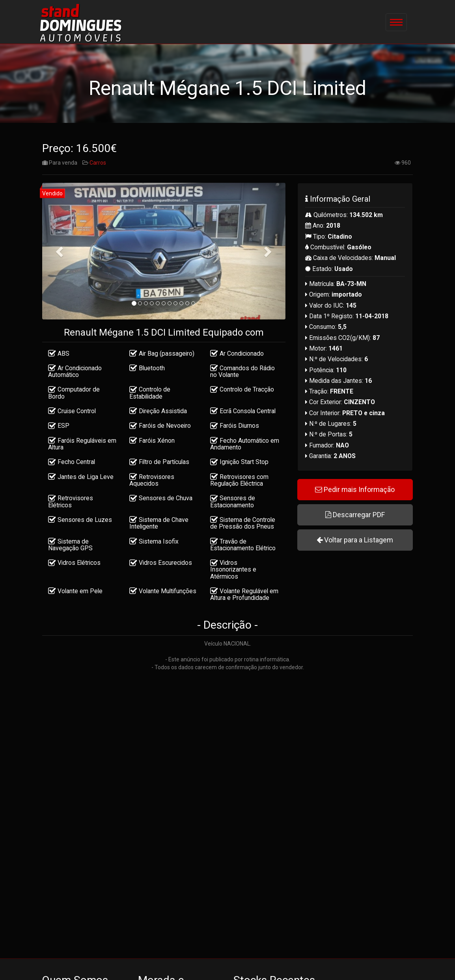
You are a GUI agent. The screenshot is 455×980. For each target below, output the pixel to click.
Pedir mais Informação (355, 491)
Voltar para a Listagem (355, 542)
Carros (98, 165)
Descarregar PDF (355, 517)
